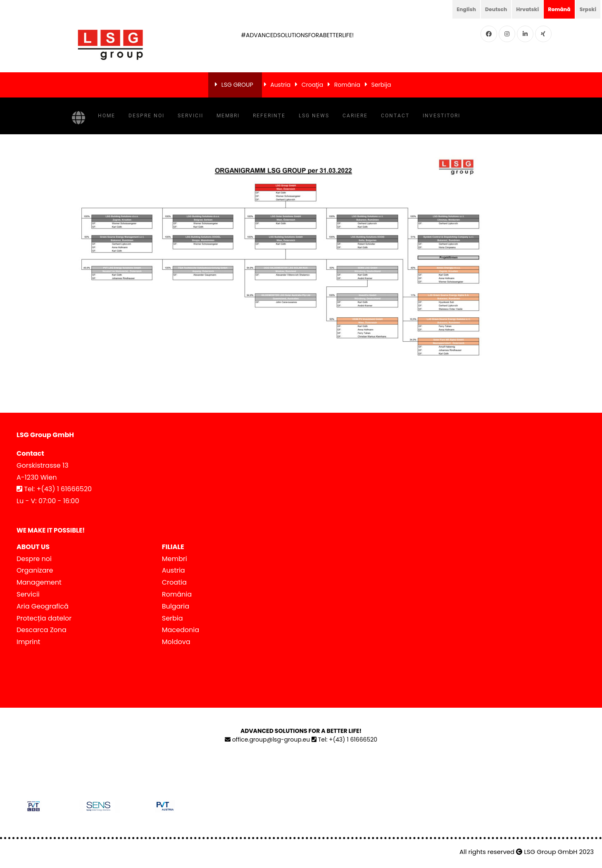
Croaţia (312, 85)
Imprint (28, 642)
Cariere (355, 116)
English (454, 9)
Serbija (381, 85)
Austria (280, 85)
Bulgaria (176, 606)
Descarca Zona (42, 630)
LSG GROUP (237, 85)
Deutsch (486, 9)
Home (107, 116)
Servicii (190, 116)
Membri (228, 116)
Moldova (176, 642)
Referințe (269, 116)
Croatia (174, 582)
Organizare (35, 570)
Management (39, 582)
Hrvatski (521, 9)
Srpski (587, 9)
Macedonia (181, 630)
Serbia (173, 618)
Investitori (441, 116)
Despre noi (146, 116)
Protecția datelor (44, 618)
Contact (395, 116)
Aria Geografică (43, 606)
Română (555, 9)
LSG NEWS (314, 116)
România (347, 85)
